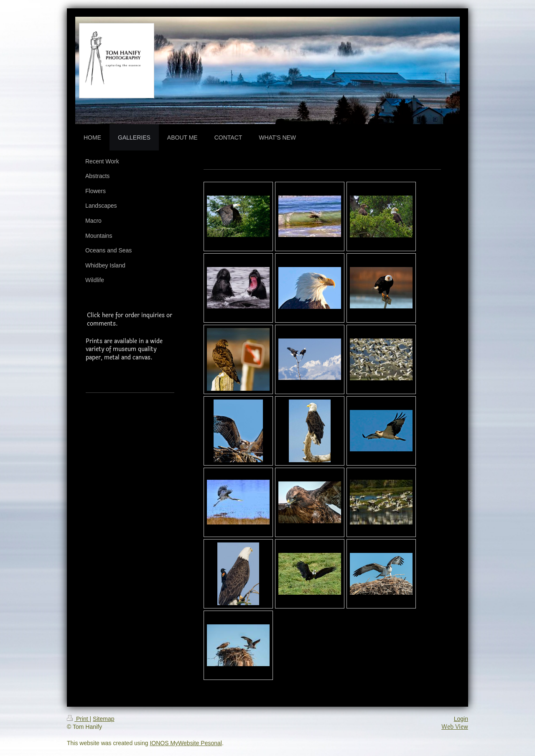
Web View (455, 727)
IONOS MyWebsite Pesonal (186, 743)
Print (78, 719)
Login (461, 719)
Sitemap (103, 719)
